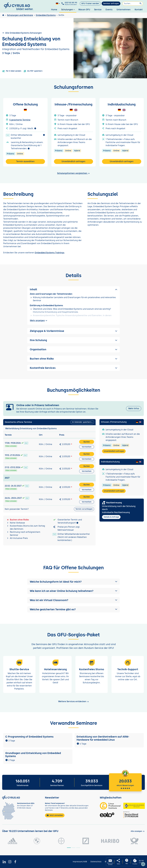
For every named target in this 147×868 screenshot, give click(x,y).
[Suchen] (133, 4)
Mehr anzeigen (39, 321)
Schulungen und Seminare (20, 15)
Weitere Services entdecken (74, 701)
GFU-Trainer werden (90, 4)
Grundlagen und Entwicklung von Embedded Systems (33, 755)
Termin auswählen (25, 161)
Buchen (87, 442)
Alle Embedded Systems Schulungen (22, 33)
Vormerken (87, 447)
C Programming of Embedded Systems (29, 737)
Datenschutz (96, 862)
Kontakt (139, 10)
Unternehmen (124, 10)
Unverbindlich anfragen (73, 161)
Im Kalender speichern (81, 422)
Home (54, 10)
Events (109, 10)
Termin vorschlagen (84, 509)
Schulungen (68, 10)
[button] (73, 582)
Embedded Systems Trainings (50, 253)
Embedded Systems (46, 15)
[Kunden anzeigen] (138, 831)
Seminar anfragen (111, 4)
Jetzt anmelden (55, 815)
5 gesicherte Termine (20, 120)
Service (98, 10)
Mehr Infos (134, 408)
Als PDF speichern (33, 71)
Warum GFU (84, 10)
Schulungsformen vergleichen (73, 173)
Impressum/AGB (80, 862)
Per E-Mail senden (12, 71)
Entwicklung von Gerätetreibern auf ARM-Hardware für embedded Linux (103, 738)
